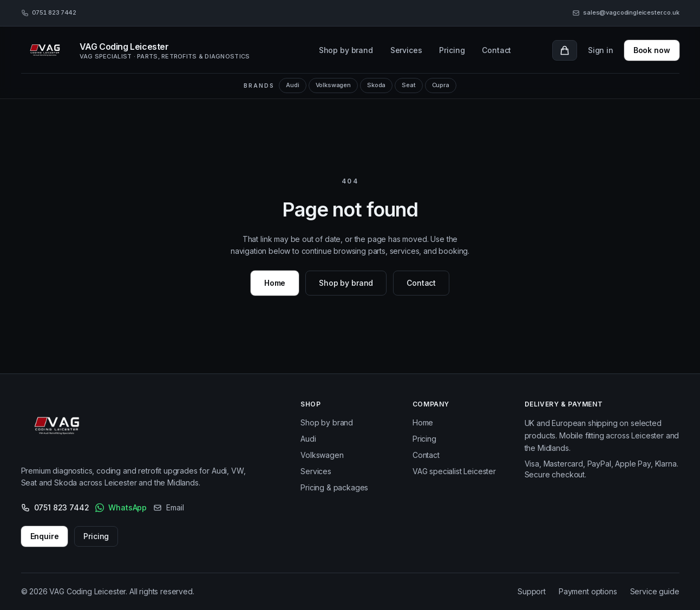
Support (532, 591)
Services (406, 50)
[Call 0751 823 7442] (49, 13)
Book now (652, 50)
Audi (292, 85)
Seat (408, 85)
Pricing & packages (334, 487)
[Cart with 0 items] (565, 50)
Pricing (452, 50)
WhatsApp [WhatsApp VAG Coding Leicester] (121, 507)
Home (275, 283)
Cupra (441, 85)
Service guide (655, 591)
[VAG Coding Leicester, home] (150, 50)
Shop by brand (346, 50)
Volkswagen (333, 85)
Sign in (601, 50)
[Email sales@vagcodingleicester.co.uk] (626, 13)
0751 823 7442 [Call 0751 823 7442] (55, 507)
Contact (496, 50)
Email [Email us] (168, 507)
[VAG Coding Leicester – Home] (60, 428)
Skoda (376, 85)
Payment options (588, 591)
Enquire (45, 536)
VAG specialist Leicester (454, 471)
